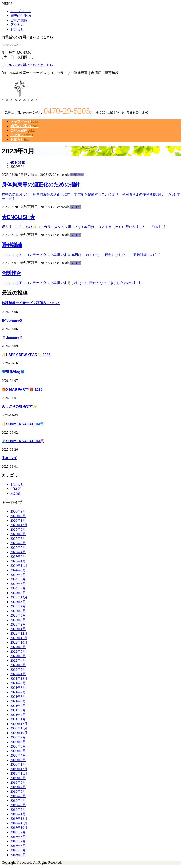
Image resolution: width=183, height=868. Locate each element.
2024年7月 (18, 575)
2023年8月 (18, 602)
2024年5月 (18, 584)
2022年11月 (19, 638)
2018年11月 (19, 823)
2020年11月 (19, 728)
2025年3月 (18, 557)
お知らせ (77, 175)
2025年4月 (18, 552)
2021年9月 (18, 683)
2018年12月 (19, 819)
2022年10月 (19, 642)
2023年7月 (18, 606)
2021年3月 (18, 710)
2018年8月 (18, 837)
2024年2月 (18, 593)
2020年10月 (19, 733)
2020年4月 (18, 755)
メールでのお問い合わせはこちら (27, 65)
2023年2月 (18, 624)
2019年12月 (19, 769)
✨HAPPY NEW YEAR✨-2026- (27, 355)
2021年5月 (18, 701)
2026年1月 (18, 520)
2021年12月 (19, 679)
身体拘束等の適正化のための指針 (41, 184)
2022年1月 (18, 674)
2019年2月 (18, 810)
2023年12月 (19, 597)
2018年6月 (18, 846)
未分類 (15, 493)
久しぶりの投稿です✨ (19, 406)
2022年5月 (18, 656)
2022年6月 (18, 651)
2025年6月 (18, 543)
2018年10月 (19, 828)
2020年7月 (18, 742)
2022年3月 (18, 665)
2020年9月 (18, 737)
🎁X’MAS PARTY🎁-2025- (23, 389)
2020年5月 (18, 751)
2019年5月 (18, 796)
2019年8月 (18, 782)
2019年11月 (19, 773)
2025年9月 (18, 530)
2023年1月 (18, 629)
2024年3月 (18, 588)
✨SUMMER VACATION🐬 (23, 424)
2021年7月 (18, 692)
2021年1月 (18, 719)
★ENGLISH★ (18, 217)
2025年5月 (18, 548)
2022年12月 (19, 633)
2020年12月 (19, 724)
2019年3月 (18, 805)
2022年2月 (18, 670)
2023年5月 (18, 615)
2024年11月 (19, 566)
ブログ (76, 207)
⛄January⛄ (13, 338)
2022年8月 (18, 647)
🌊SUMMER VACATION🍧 (23, 441)
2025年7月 (18, 539)
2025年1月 (18, 561)
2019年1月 (18, 814)
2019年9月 (18, 778)
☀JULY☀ (9, 458)
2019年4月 (18, 801)
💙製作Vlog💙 (13, 372)
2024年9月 (18, 570)
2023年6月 (18, 611)
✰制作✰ (11, 273)
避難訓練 (12, 245)
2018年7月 (18, 841)
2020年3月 (18, 760)
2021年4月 (18, 706)
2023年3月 (18, 620)
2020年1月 (18, 764)
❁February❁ (12, 321)
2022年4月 (18, 661)
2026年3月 (18, 511)
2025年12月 (19, 525)
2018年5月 (18, 850)
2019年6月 (18, 792)
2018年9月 (18, 832)
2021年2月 (18, 715)
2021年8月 (18, 688)
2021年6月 (18, 697)
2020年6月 (18, 746)
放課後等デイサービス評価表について (31, 303)
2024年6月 (18, 579)
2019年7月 (18, 787)
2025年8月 (18, 534)
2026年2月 (18, 516)
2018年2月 (18, 855)
